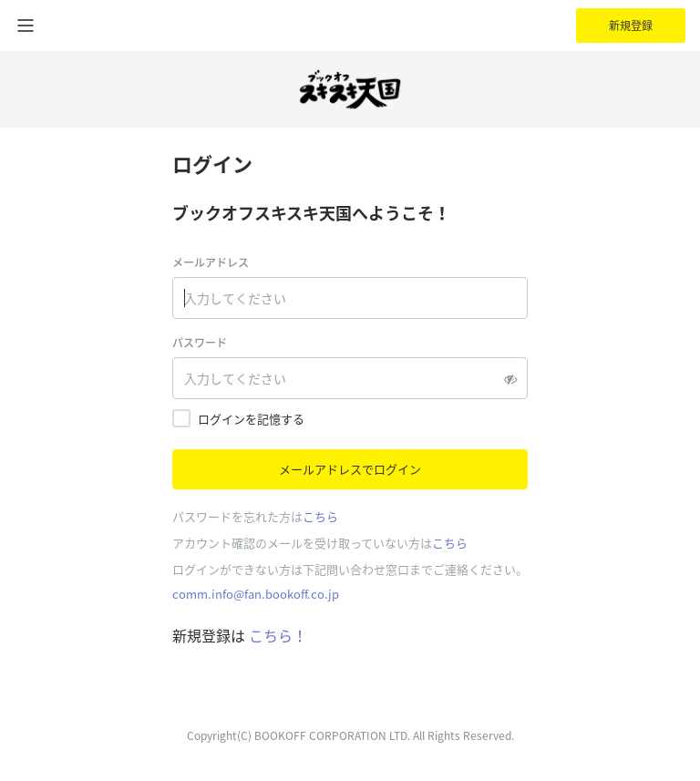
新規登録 (631, 26)
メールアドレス (211, 262)
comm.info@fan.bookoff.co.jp (256, 594)
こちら (320, 516)
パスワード (200, 343)
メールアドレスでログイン (350, 469)
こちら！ (276, 635)
